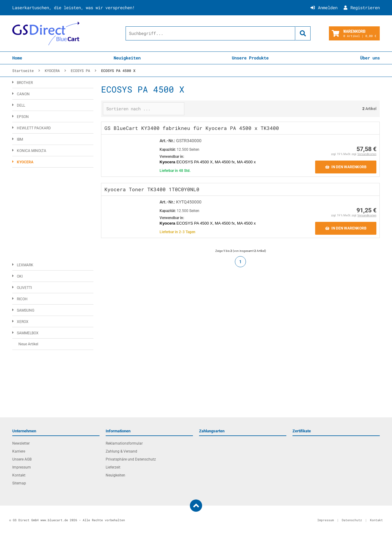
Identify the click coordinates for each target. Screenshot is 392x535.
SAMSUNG (26, 310)
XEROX (23, 322)
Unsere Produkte (250, 58)
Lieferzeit (113, 467)
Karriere (19, 451)
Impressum (22, 467)
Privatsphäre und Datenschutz (131, 459)
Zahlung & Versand (121, 451)
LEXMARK (25, 265)
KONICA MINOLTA (32, 151)
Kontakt (19, 475)
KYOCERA (25, 162)
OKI (20, 276)
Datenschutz (352, 520)
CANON (23, 94)
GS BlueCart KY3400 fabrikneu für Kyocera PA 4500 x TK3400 (192, 128)
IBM (20, 139)
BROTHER (25, 83)
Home (17, 58)
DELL (21, 105)
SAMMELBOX (28, 333)
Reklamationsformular (124, 443)
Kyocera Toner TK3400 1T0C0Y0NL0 (152, 189)
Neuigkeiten (127, 58)
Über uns (370, 58)
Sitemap (19, 483)
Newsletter (21, 443)
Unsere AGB (22, 459)
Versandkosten (367, 154)
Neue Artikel (28, 344)
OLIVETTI (24, 288)
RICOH (22, 299)
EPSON (23, 117)
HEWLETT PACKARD (34, 128)
